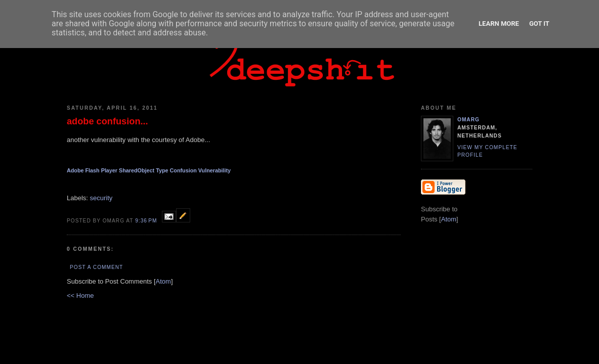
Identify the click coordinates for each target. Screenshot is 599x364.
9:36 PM (147, 221)
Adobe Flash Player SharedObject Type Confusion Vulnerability (149, 170)
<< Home (80, 295)
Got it (539, 24)
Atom (163, 281)
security (101, 198)
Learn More (499, 24)
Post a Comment (96, 267)
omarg (468, 120)
